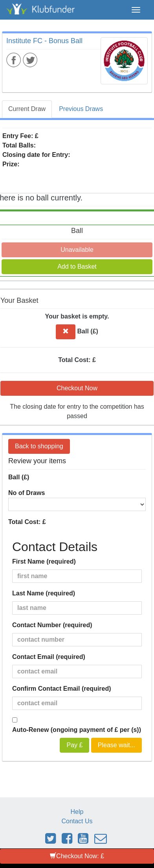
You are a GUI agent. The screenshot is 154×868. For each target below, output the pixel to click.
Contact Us (77, 821)
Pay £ (74, 745)
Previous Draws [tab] (81, 109)
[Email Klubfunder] (101, 841)
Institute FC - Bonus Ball (44, 41)
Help (77, 812)
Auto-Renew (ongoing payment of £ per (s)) (77, 730)
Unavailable (77, 250)
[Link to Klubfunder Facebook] (67, 841)
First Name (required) (44, 561)
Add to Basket (77, 267)
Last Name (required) (44, 593)
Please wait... (116, 745)
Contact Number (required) (52, 625)
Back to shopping (39, 446)
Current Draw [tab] (27, 109)
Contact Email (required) (49, 657)
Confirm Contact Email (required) (62, 689)
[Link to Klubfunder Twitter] (50, 841)
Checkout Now (77, 388)
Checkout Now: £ (77, 856)
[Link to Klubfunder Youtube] (83, 841)
